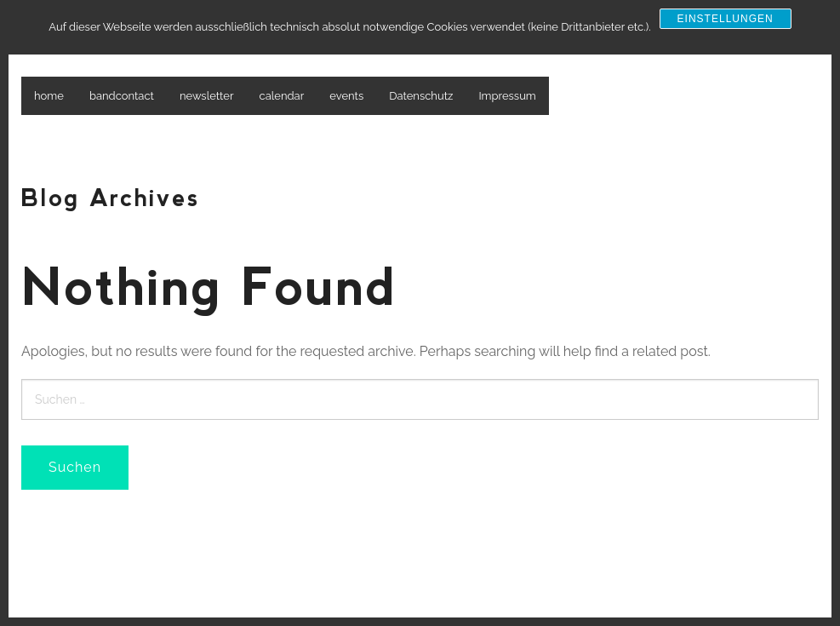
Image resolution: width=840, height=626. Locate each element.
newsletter (207, 96)
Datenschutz (421, 96)
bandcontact (122, 96)
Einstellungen (726, 19)
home (49, 96)
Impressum (507, 96)
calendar (282, 96)
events (346, 96)
